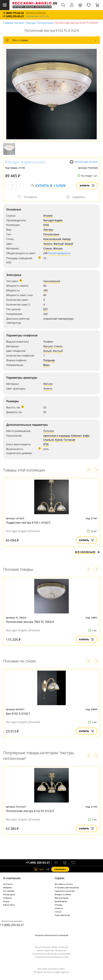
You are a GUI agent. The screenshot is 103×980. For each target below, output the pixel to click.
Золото (48, 244)
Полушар (49, 360)
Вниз (46, 365)
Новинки (8, 898)
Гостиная (69, 440)
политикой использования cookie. (52, 957)
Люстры (31, 23)
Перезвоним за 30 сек (37, 16)
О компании (12, 878)
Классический (52, 239)
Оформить (60, 869)
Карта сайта (9, 905)
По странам (9, 891)
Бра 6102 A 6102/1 (18, 713)
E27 (45, 309)
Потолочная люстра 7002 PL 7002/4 (30, 622)
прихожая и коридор (57, 436)
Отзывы (58, 905)
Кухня (59, 440)
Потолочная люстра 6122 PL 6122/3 (30, 811)
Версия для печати (84, 162)
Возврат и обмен (63, 894)
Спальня (49, 440)
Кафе (86, 436)
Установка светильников (67, 887)
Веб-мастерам (62, 898)
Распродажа (9, 894)
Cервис (60, 878)
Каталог (19, 23)
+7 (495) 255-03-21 (13, 16)
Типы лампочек (62, 915)
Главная (8, 23)
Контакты (8, 884)
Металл (58, 248)
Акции (6, 901)
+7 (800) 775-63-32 (13, 13)
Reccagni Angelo (18, 162)
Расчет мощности (59, 253)
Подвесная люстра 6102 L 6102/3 (28, 523)
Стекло (48, 248)
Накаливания (52, 281)
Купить (87, 186)
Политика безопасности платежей (51, 935)
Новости (59, 908)
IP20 (46, 444)
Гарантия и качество (65, 891)
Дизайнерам (61, 901)
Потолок (49, 431)
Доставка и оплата (64, 884)
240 (45, 290)
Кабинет (76, 436)
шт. (39, 869)
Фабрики (8, 887)
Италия (39, 162)
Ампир (66, 239)
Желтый (59, 244)
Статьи (58, 912)
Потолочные (45, 23)
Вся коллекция (87, 552)
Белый (69, 244)
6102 (46, 225)
